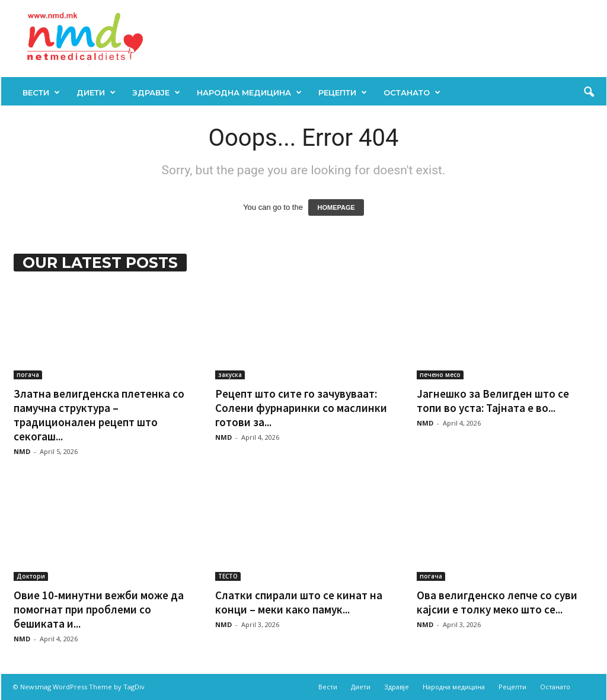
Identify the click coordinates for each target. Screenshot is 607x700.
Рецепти (343, 92)
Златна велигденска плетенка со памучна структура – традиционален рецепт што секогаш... (99, 415)
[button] (589, 92)
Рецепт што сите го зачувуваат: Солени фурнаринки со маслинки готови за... (301, 408)
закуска (230, 375)
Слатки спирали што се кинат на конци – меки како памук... (299, 602)
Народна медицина (249, 92)
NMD (22, 451)
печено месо (440, 375)
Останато (412, 92)
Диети (96, 92)
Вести (41, 92)
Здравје (156, 92)
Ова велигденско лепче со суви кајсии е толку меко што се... (497, 602)
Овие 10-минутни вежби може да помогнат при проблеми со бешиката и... (99, 609)
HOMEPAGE (336, 207)
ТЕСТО (228, 576)
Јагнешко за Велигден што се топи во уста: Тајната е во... (493, 401)
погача (28, 375)
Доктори (31, 576)
